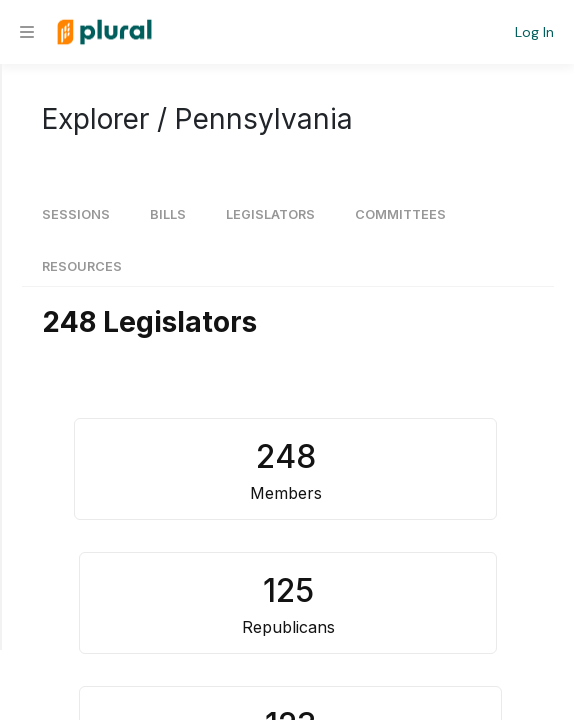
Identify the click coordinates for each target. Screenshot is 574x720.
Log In (534, 32)
